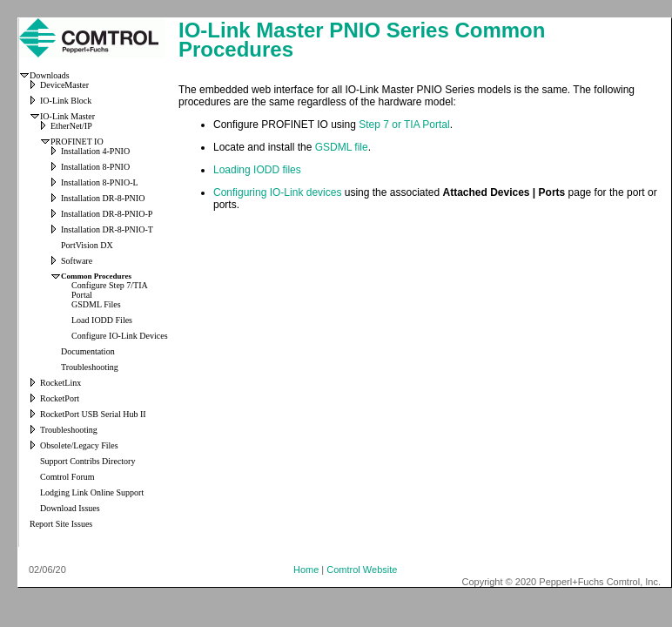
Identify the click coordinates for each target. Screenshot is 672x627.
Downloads (50, 75)
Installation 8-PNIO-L (100, 182)
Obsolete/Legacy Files (79, 445)
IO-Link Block (66, 101)
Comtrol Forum (67, 477)
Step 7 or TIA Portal (404, 125)
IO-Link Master (67, 116)
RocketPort (60, 398)
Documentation (88, 351)
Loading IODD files (257, 170)
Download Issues (70, 508)
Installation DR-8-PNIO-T (107, 229)
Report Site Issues (61, 524)
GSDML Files (96, 304)
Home (306, 570)
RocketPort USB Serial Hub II (93, 414)
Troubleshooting (90, 367)
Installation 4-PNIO (95, 151)
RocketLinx (60, 383)
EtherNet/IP (71, 126)
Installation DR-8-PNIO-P (107, 214)
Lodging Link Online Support (92, 492)
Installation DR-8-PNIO (103, 198)
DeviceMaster (64, 85)
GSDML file (342, 147)
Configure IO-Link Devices (120, 336)
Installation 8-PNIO (95, 167)
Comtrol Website (362, 570)
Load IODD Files (102, 320)
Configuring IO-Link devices (277, 192)
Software (77, 261)
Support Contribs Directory (87, 461)
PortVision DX (87, 245)
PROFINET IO (77, 142)
